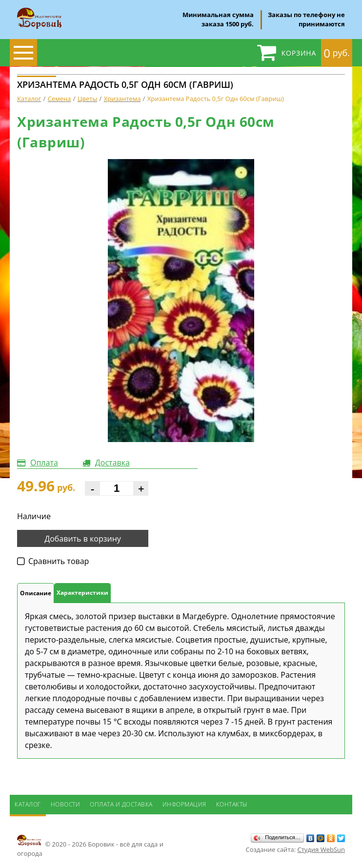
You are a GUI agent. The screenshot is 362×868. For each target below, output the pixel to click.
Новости (66, 804)
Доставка (112, 463)
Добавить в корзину (83, 539)
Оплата (44, 463)
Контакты (232, 804)
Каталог (28, 804)
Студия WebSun (321, 849)
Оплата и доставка (121, 804)
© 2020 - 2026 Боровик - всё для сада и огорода (90, 846)
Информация (184, 804)
